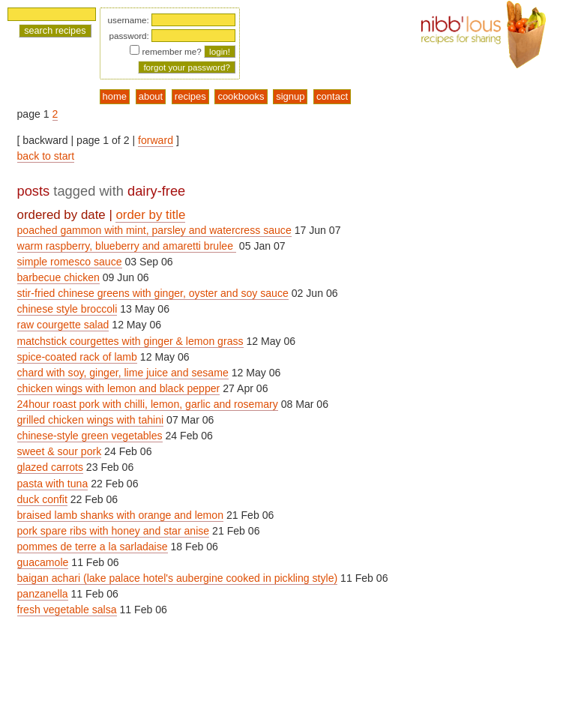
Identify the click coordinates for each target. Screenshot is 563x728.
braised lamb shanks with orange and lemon (120, 515)
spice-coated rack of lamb (77, 357)
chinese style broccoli (67, 309)
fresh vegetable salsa (67, 610)
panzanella (43, 594)
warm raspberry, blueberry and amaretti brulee (127, 246)
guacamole (43, 562)
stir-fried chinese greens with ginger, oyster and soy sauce (153, 293)
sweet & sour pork (60, 451)
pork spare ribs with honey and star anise (114, 531)
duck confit (42, 499)
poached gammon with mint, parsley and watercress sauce (154, 230)
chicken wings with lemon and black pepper (119, 388)
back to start (46, 156)
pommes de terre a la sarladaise (93, 547)
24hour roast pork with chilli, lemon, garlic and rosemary (148, 404)
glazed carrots (50, 467)
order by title (150, 215)
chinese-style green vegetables (90, 436)
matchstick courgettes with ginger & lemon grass (130, 341)
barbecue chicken (58, 277)
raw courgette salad (63, 325)
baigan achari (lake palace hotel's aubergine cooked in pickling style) (178, 578)
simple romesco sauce (70, 262)
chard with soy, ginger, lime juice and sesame (123, 373)
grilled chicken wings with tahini (91, 420)
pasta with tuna (53, 484)
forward (156, 140)
